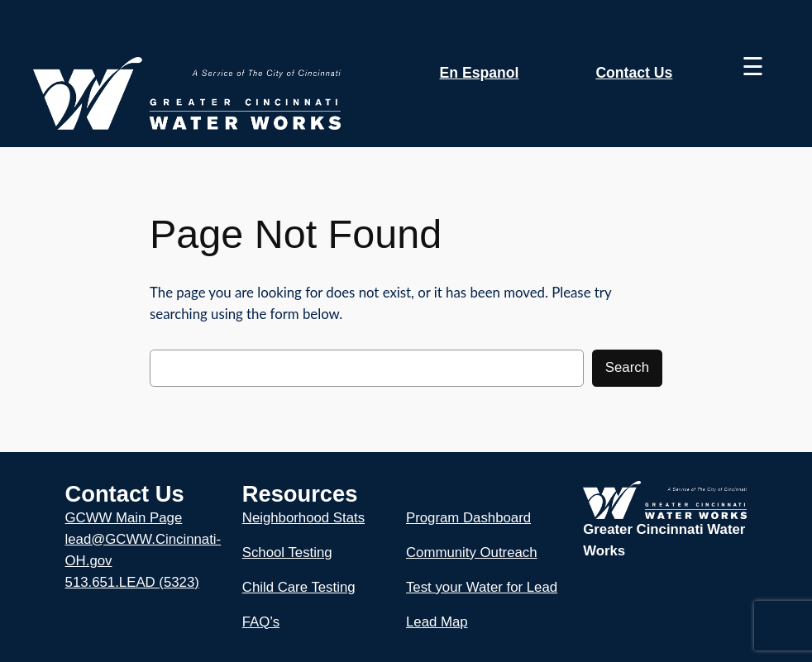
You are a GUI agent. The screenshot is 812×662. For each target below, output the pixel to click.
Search (627, 367)
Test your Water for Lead (482, 587)
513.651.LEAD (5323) (132, 582)
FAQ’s (261, 622)
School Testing (287, 552)
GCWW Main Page (124, 518)
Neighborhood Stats (303, 518)
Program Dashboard (468, 518)
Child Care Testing (299, 587)
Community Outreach (472, 552)
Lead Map (437, 622)
